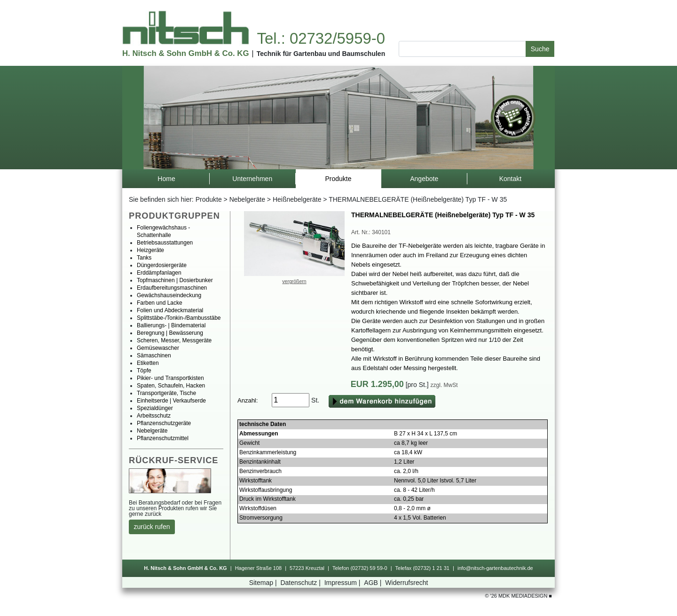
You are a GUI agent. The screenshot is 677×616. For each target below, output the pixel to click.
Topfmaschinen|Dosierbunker (175, 280)
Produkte (209, 199)
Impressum (343, 583)
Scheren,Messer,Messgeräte (174, 340)
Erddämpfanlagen (159, 273)
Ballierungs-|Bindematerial (171, 325)
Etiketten (148, 363)
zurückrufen (152, 527)
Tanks (144, 258)
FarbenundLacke (160, 303)
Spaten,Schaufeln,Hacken (171, 386)
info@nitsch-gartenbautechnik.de (495, 568)
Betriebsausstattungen (165, 243)
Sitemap (264, 583)
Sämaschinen (154, 355)
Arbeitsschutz (154, 416)
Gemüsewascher (158, 348)
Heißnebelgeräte (297, 199)
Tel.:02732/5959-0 (321, 38)
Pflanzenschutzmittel (163, 438)
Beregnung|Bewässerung (170, 333)
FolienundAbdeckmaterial (170, 310)
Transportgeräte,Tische (166, 393)
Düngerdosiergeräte (162, 265)
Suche (540, 49)
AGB (374, 583)
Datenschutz (301, 583)
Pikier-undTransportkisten (170, 378)
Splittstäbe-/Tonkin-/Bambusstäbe (179, 318)
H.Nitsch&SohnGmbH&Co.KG (185, 53)
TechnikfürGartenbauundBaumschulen (321, 54)
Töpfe (144, 371)
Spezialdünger (155, 408)
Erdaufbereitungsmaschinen (172, 288)
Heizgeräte (150, 250)
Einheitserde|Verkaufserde (171, 401)
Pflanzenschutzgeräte (164, 423)
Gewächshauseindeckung (169, 295)
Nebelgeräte (247, 199)
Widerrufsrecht (406, 583)
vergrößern (294, 281)
